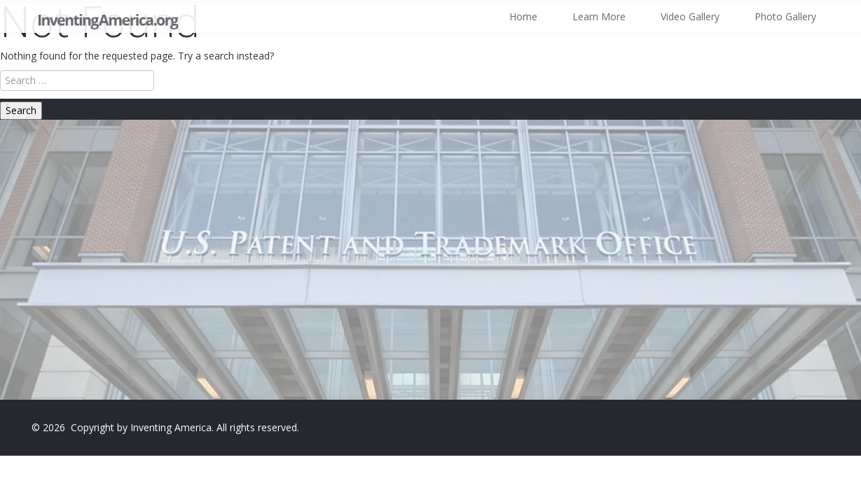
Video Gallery (690, 16)
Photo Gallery (785, 16)
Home (523, 16)
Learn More (599, 16)
